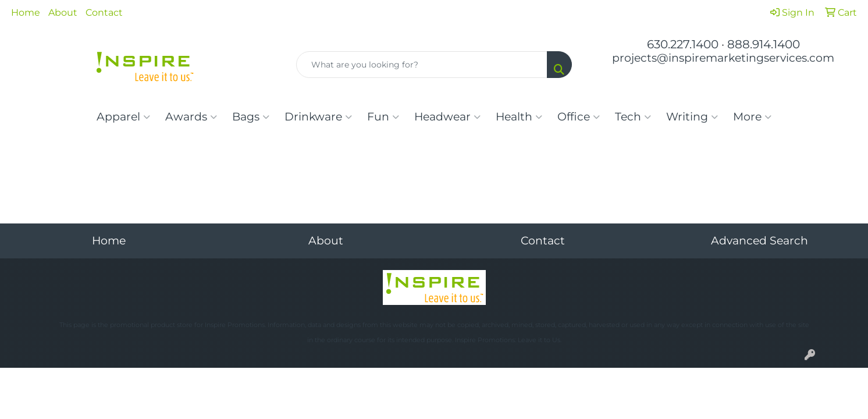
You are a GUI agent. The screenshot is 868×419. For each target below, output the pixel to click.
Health (519, 117)
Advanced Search (760, 241)
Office (579, 117)
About (63, 13)
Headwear (447, 117)
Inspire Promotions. (235, 325)
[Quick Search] (421, 65)
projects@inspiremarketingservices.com (723, 58)
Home (26, 13)
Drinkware (318, 117)
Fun (383, 117)
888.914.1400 (764, 44)
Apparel (123, 117)
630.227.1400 (683, 44)
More (752, 117)
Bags (251, 117)
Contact (104, 13)
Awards (191, 117)
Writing (692, 117)
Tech (633, 117)
